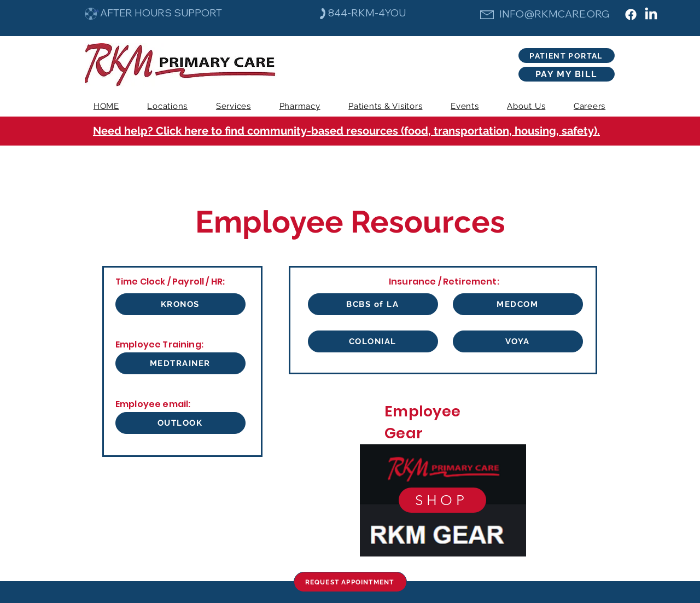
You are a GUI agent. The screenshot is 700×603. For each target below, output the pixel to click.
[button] (234, 106)
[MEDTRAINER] (180, 363)
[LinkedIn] (651, 15)
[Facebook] (631, 15)
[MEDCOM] (518, 304)
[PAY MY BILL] (567, 74)
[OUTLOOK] (180, 423)
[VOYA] (518, 341)
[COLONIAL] (373, 341)
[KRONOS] (180, 304)
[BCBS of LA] (373, 304)
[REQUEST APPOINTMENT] (350, 582)
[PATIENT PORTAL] (567, 56)
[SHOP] (442, 500)
